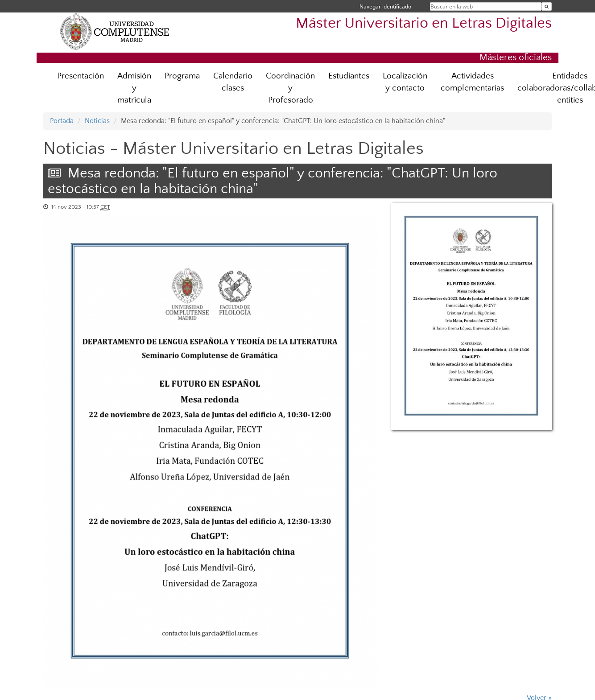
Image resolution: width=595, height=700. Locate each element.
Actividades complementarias (472, 82)
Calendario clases (233, 82)
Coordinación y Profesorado (290, 88)
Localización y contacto (405, 82)
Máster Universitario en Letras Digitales (424, 23)
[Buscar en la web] (547, 6)
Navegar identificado (385, 6)
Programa (182, 76)
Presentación (81, 76)
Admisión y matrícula (134, 88)
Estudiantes (349, 76)
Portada (62, 121)
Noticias (97, 121)
